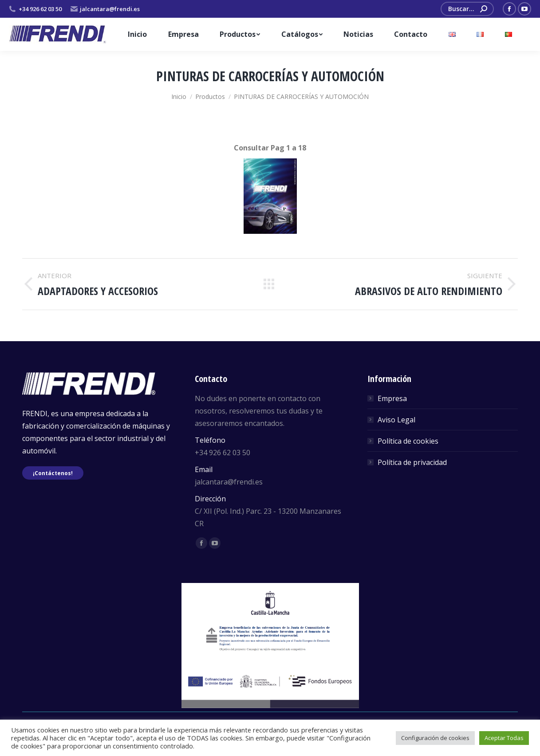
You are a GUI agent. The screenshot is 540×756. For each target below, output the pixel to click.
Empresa (392, 398)
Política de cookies (408, 441)
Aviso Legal (396, 420)
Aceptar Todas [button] (504, 738)
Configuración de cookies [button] (435, 738)
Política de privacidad (412, 462)
